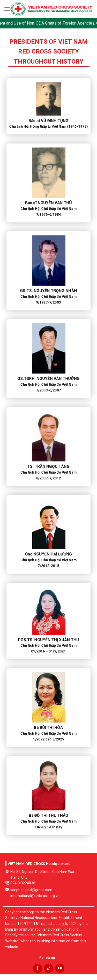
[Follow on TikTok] (49, 968)
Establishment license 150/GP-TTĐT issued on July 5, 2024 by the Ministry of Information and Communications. (46, 924)
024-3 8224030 (23, 883)
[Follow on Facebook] (38, 968)
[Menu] (7, 9)
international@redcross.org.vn (35, 896)
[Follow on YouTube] (60, 968)
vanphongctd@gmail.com (31, 890)
